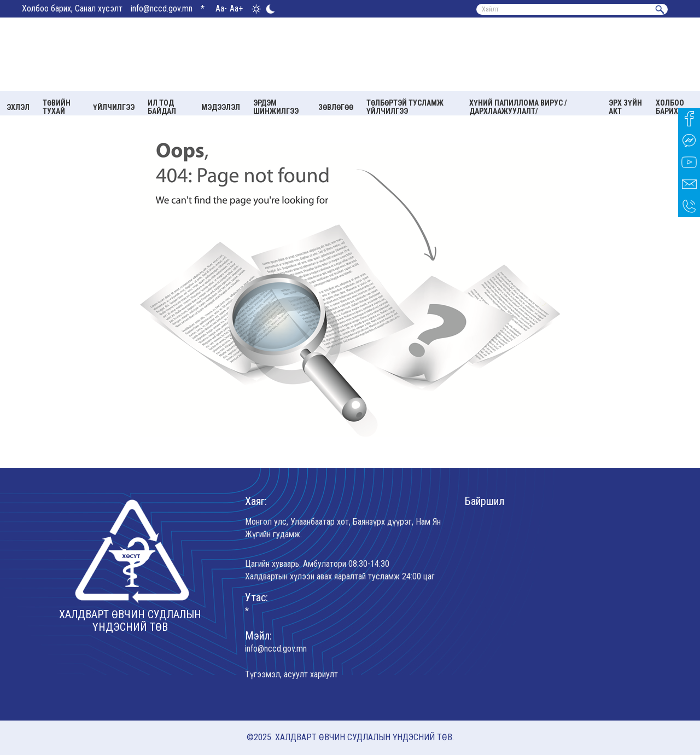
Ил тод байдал (162, 107)
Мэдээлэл (221, 107)
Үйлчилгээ (114, 107)
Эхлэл (18, 107)
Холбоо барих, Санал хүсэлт (72, 8)
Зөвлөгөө (336, 107)
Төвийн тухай (57, 107)
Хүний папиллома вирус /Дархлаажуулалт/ (518, 107)
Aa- (221, 8)
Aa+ (236, 8)
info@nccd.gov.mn (162, 8)
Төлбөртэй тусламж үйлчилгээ (405, 107)
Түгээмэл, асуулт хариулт (291, 674)
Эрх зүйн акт (625, 107)
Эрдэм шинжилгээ (276, 107)
